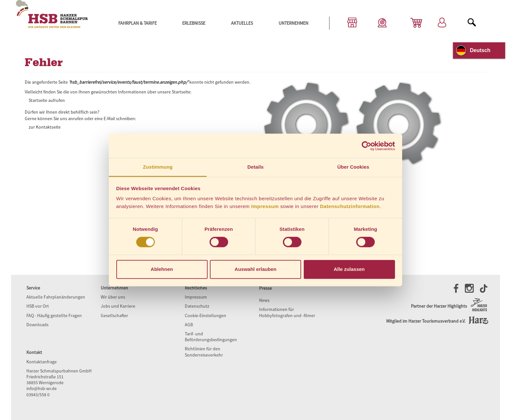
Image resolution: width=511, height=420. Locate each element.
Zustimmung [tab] (158, 167)
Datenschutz (197, 306)
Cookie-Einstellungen (205, 315)
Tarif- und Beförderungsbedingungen (211, 337)
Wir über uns (113, 297)
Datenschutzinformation (350, 206)
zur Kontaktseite (45, 127)
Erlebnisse (194, 23)
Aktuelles (242, 23)
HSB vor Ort (38, 306)
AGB (189, 325)
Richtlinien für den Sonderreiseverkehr (204, 352)
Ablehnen (162, 269)
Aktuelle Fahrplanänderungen (56, 297)
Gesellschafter (114, 315)
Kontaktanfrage (42, 362)
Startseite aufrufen (47, 100)
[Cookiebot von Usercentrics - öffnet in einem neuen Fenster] (366, 146)
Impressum (265, 206)
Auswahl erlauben (255, 269)
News (264, 300)
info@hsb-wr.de (42, 388)
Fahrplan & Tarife (138, 23)
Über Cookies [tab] (353, 167)
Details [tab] (255, 167)
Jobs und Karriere (118, 306)
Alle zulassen (349, 269)
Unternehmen (293, 23)
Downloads (37, 325)
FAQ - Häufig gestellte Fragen (54, 315)
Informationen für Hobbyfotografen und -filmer (287, 312)
